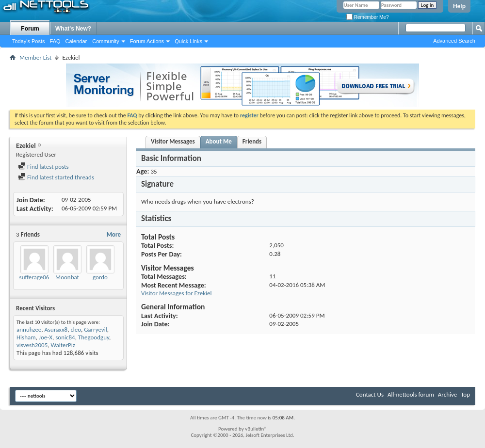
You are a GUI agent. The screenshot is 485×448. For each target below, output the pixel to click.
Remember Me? (367, 17)
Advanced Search (454, 41)
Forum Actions (147, 41)
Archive (447, 394)
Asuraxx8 (56, 329)
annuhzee (29, 329)
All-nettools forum (411, 394)
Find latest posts (43, 167)
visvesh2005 (32, 345)
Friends (252, 141)
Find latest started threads (56, 177)
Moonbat (67, 277)
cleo (76, 329)
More (114, 234)
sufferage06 (34, 277)
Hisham (26, 337)
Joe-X (46, 337)
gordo (100, 277)
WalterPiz (63, 345)
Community (106, 41)
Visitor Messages (173, 141)
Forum (30, 29)
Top (465, 394)
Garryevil (96, 329)
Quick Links (188, 41)
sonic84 (65, 337)
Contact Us (370, 394)
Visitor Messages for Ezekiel (177, 293)
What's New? (73, 29)
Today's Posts (29, 41)
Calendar (76, 41)
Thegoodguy (94, 337)
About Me (219, 141)
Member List (35, 57)
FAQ (55, 41)
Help (459, 6)
